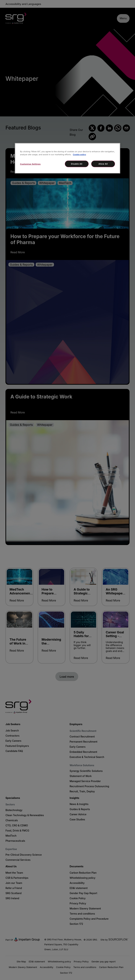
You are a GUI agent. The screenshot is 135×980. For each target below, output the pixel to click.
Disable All (77, 164)
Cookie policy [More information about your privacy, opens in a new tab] (80, 155)
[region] (67, 158)
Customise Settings (30, 164)
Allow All (103, 164)
